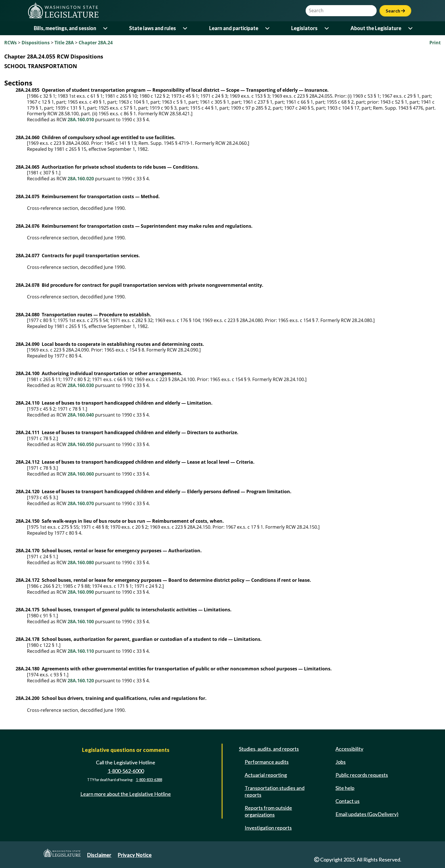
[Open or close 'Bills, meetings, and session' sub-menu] (106, 28)
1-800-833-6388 (149, 780)
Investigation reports (268, 828)
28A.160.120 (81, 681)
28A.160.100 (81, 622)
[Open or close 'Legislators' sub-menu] (327, 28)
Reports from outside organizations (268, 811)
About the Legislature (376, 28)
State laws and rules (153, 28)
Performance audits (267, 762)
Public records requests (362, 775)
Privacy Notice (135, 855)
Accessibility (349, 749)
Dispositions (36, 43)
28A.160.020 (81, 179)
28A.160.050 (81, 444)
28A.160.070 (81, 503)
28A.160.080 (81, 562)
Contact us (348, 801)
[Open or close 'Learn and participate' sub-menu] (268, 28)
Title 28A (64, 43)
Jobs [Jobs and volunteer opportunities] (341, 762)
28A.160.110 (81, 651)
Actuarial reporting (266, 775)
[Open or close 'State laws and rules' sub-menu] (185, 28)
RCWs (11, 43)
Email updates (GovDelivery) (367, 814)
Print (435, 43)
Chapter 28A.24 (96, 43)
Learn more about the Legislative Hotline (126, 794)
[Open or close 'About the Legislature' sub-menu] (411, 28)
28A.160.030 (81, 385)
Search (395, 11)
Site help (345, 788)
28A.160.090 (81, 592)
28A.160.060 (81, 474)
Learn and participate (234, 28)
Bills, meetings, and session (65, 28)
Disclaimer (99, 855)
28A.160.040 (81, 415)
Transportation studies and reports (275, 791)
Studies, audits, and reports (269, 749)
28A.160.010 (81, 120)
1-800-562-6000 (126, 771)
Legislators (304, 28)
